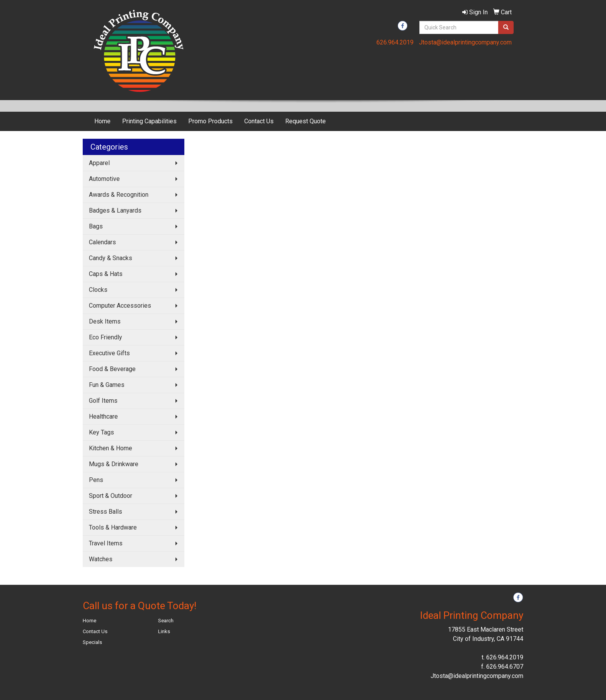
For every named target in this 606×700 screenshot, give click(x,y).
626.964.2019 (395, 42)
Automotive (104, 179)
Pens (96, 480)
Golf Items (103, 401)
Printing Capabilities (149, 121)
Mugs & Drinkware (114, 464)
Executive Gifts (109, 353)
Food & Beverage (112, 369)
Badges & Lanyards (115, 210)
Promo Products (210, 121)
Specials (92, 642)
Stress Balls (106, 512)
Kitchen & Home (111, 448)
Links (164, 631)
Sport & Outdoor (111, 496)
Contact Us (259, 121)
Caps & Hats (106, 274)
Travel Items (106, 543)
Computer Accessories (120, 306)
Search (166, 621)
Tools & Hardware (113, 527)
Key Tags (101, 432)
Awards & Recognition (119, 195)
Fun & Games (107, 385)
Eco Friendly (106, 337)
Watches (101, 559)
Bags (96, 226)
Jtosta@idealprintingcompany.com (465, 42)
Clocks (98, 290)
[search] (506, 27)
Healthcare (103, 416)
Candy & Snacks (111, 258)
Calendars (102, 242)
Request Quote (306, 121)
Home (102, 121)
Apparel (99, 163)
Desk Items (105, 321)
